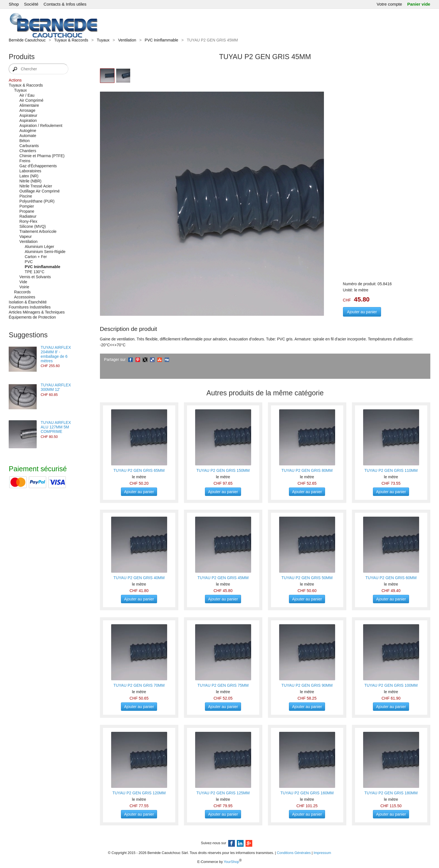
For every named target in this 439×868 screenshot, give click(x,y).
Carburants (29, 146)
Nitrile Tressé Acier (36, 186)
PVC (29, 262)
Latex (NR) (29, 176)
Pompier (27, 206)
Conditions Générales (294, 853)
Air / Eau (27, 95)
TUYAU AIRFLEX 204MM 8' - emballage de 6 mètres (56, 354)
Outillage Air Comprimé (39, 191)
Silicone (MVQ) (32, 226)
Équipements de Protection (32, 317)
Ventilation (127, 40)
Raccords (22, 292)
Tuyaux (103, 40)
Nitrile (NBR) (30, 181)
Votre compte (389, 4)
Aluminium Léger (39, 247)
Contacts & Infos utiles (65, 4)
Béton (24, 141)
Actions (15, 80)
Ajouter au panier (362, 312)
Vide (23, 282)
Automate (28, 136)
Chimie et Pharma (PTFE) (42, 156)
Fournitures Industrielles (30, 307)
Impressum (322, 853)
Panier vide (419, 4)
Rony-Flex (28, 221)
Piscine (26, 196)
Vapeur (25, 236)
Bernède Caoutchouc (27, 40)
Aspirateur (28, 115)
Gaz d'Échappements (38, 166)
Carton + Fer (36, 257)
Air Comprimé (31, 100)
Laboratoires (30, 171)
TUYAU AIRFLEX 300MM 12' (56, 387)
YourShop (231, 862)
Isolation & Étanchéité (28, 302)
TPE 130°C (34, 272)
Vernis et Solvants (35, 277)
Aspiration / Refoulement (41, 126)
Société (31, 4)
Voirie (24, 287)
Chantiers (28, 151)
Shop (14, 4)
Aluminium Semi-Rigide (45, 252)
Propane (27, 211)
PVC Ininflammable (162, 40)
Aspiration (28, 120)
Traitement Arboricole (38, 231)
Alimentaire (29, 105)
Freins (25, 161)
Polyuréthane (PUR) (37, 201)
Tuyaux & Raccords (71, 40)
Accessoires (24, 297)
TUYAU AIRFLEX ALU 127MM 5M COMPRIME (56, 427)
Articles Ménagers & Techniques (37, 312)
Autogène (28, 131)
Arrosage (27, 110)
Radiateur (28, 216)
